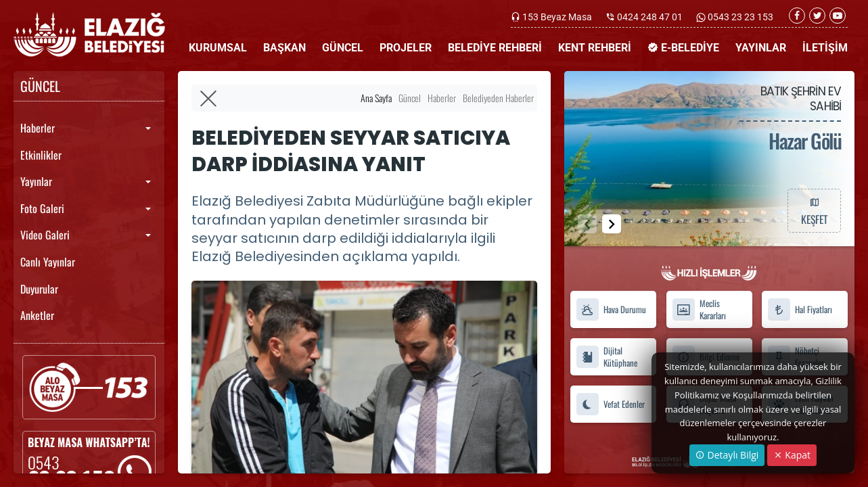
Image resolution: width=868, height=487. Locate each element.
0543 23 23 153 (739, 17)
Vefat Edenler (610, 404)
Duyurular (39, 289)
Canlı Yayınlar (48, 262)
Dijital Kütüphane (607, 357)
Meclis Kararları (699, 310)
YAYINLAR (761, 48)
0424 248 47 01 (650, 17)
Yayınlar (36, 181)
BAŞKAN (284, 48)
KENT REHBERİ (595, 48)
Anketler (37, 315)
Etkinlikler (41, 155)
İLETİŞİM (825, 48)
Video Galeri (45, 235)
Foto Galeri (42, 208)
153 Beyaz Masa (557, 17)
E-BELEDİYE (683, 48)
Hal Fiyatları (800, 309)
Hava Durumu (611, 309)
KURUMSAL (218, 48)
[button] (612, 224)
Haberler (38, 128)
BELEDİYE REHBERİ (495, 48)
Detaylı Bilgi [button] (727, 455)
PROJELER (406, 48)
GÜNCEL (343, 48)
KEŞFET (814, 210)
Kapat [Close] (792, 455)
